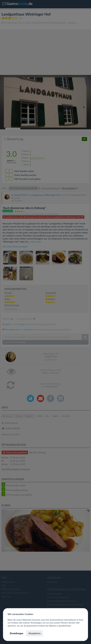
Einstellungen (17, 633)
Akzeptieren (34, 633)
